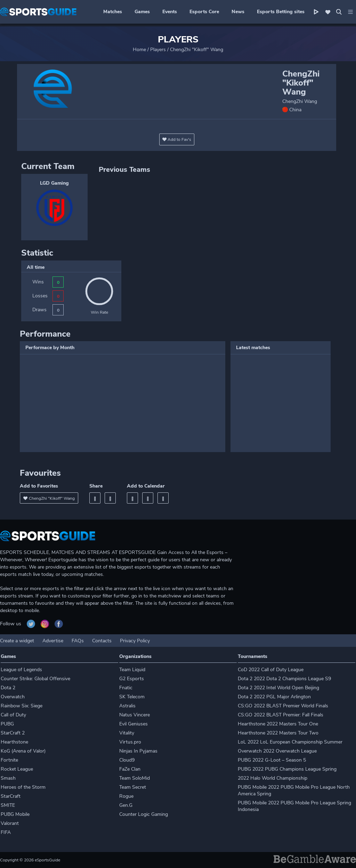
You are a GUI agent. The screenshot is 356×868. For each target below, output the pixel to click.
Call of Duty (13, 715)
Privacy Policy (135, 641)
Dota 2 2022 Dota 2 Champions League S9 (284, 679)
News (238, 12)
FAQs (78, 641)
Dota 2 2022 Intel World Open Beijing (278, 688)
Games (142, 12)
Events (170, 12)
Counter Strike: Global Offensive (35, 679)
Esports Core (204, 12)
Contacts (102, 641)
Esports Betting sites (281, 12)
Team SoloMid (135, 778)
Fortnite (9, 760)
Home (139, 50)
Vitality (127, 733)
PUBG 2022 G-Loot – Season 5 (272, 760)
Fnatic (126, 688)
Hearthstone (14, 742)
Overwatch (13, 697)
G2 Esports (132, 679)
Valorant (10, 823)
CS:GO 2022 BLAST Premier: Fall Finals (281, 715)
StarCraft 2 (13, 733)
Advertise (53, 641)
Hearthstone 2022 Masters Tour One (278, 724)
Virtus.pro (130, 742)
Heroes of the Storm (23, 787)
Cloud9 (127, 760)
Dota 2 (8, 688)
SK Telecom (132, 697)
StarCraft (11, 796)
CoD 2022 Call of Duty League (271, 670)
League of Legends (21, 670)
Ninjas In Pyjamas (138, 751)
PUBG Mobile (15, 814)
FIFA (6, 832)
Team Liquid (132, 670)
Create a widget (17, 641)
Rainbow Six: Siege (22, 706)
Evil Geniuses (133, 724)
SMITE (8, 805)
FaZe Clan (130, 769)
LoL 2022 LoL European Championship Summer (290, 742)
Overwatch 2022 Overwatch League (277, 751)
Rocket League (17, 769)
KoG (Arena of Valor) (23, 751)
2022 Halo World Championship (273, 778)
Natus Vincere (135, 715)
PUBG (7, 724)
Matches (113, 12)
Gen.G (126, 805)
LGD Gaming (54, 183)
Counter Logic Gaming (144, 814)
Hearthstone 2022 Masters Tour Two (278, 733)
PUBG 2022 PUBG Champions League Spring (287, 769)
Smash (8, 778)
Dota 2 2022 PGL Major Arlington (274, 697)
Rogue (126, 796)
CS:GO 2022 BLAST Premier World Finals (283, 706)
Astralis (127, 706)
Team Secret (133, 787)
